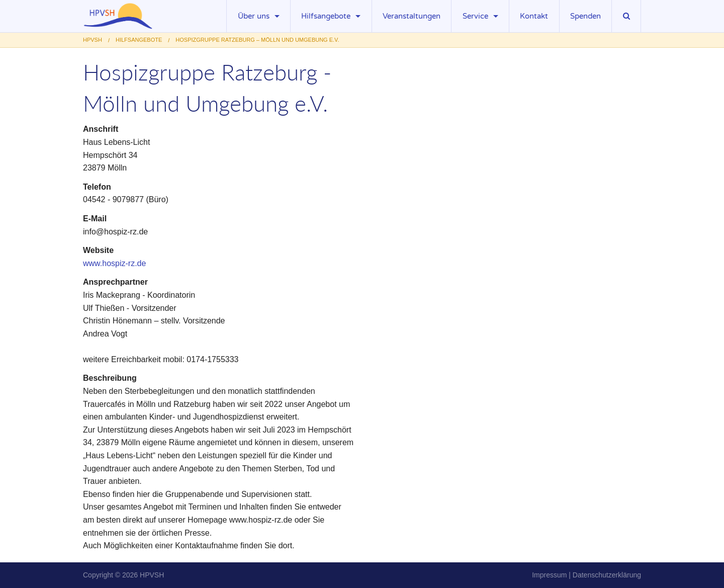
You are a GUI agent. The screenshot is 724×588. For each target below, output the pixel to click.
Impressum (549, 575)
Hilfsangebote (326, 16)
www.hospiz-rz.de (114, 263)
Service (475, 16)
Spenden (585, 16)
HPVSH (152, 575)
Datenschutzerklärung (607, 575)
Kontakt (534, 16)
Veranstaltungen (412, 16)
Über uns (254, 16)
